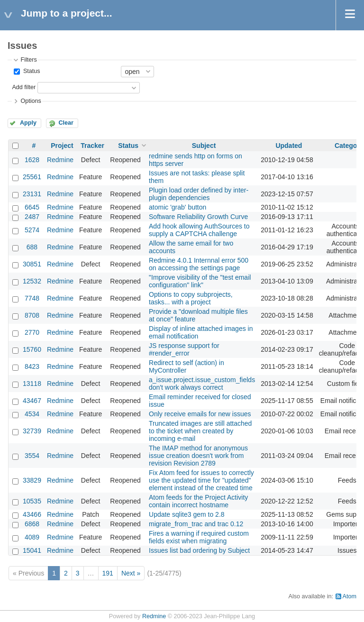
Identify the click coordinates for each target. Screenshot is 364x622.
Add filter (24, 87)
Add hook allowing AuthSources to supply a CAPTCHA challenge (199, 230)
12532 (32, 281)
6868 (32, 524)
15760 (32, 349)
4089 (32, 537)
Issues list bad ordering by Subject (199, 550)
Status (31, 71)
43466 (32, 514)
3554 (32, 456)
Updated (289, 146)
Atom (350, 596)
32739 (32, 431)
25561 (32, 177)
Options (31, 101)
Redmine (60, 160)
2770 (32, 332)
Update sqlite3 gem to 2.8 (187, 514)
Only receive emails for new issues (200, 414)
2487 (32, 217)
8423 (32, 366)
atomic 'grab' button (177, 207)
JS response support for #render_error (184, 349)
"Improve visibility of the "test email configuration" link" (200, 281)
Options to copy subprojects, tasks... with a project (191, 298)
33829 (32, 480)
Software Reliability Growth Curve (198, 217)
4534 (32, 414)
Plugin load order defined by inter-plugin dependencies (199, 194)
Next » (131, 573)
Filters (28, 60)
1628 (32, 160)
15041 (32, 550)
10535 (32, 501)
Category (349, 146)
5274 (32, 230)
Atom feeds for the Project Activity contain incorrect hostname (198, 501)
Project (62, 146)
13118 (32, 384)
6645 (32, 207)
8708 (32, 315)
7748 (32, 298)
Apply (28, 123)
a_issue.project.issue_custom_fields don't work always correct (202, 384)
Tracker (92, 146)
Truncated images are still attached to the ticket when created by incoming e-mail (200, 431)
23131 (32, 194)
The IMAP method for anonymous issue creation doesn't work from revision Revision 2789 (198, 456)
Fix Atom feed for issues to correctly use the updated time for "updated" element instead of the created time (201, 480)
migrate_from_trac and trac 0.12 (196, 524)
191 (108, 573)
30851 (32, 264)
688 (32, 247)
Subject (204, 146)
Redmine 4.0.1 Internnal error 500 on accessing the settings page (199, 264)
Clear (66, 123)
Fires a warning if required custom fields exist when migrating (199, 537)
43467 (32, 401)
